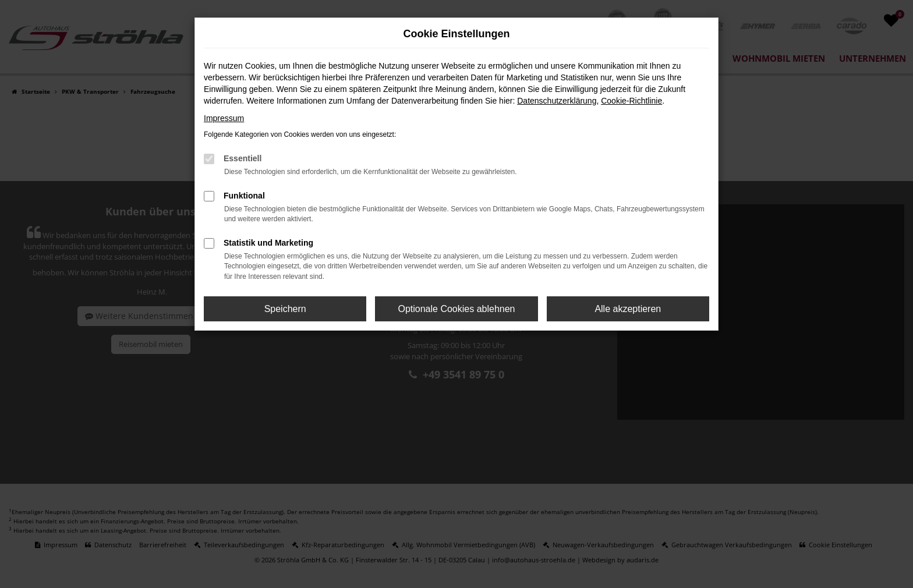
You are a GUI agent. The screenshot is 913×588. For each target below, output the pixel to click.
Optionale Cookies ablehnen (456, 309)
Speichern (285, 309)
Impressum (224, 118)
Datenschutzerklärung (557, 101)
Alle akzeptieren (628, 309)
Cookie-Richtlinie (631, 101)
